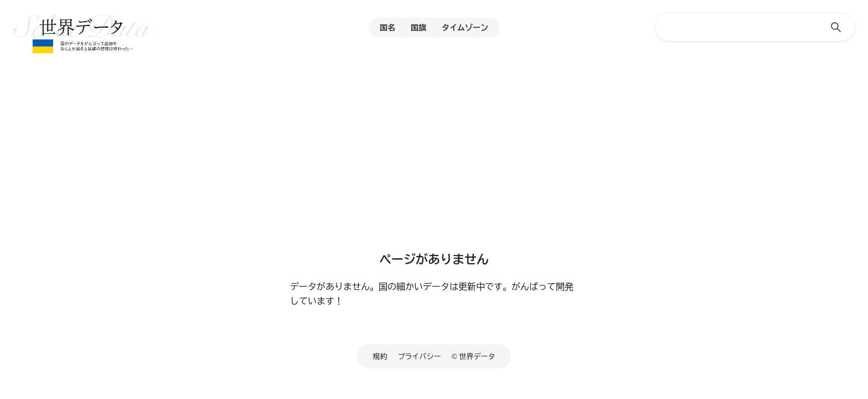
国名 (387, 28)
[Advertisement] (434, 158)
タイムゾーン (465, 28)
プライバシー (420, 356)
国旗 (418, 28)
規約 (380, 356)
